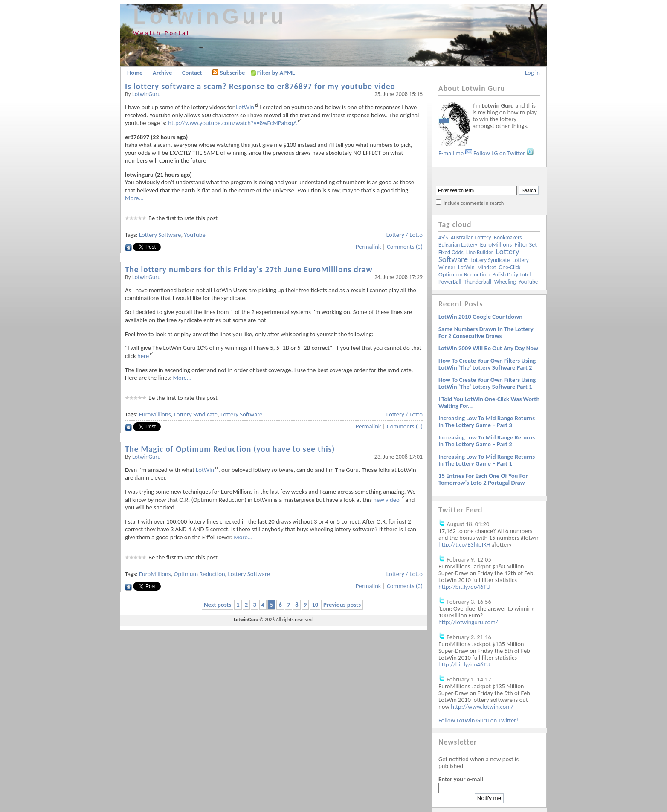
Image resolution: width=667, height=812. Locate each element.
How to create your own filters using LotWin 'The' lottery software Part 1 (487, 383)
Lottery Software (160, 235)
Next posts (217, 605)
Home (135, 73)
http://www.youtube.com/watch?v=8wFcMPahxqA (232, 123)
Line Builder (480, 252)
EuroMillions (155, 414)
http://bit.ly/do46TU (464, 587)
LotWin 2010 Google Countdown (480, 317)
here (143, 356)
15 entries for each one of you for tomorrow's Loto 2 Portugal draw (483, 479)
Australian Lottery (471, 237)
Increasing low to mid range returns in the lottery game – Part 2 (487, 441)
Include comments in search (474, 203)
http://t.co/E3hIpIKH (464, 544)
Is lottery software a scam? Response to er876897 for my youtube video (260, 86)
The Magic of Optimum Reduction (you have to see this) (230, 449)
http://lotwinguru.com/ (468, 622)
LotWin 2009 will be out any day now (488, 348)
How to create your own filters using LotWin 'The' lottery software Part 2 (487, 364)
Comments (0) (405, 247)
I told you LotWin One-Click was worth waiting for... (489, 402)
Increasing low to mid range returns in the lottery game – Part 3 (487, 422)
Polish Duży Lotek (512, 275)
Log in (532, 73)
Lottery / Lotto (405, 235)
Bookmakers (508, 237)
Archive (162, 73)
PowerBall (450, 282)
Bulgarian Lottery (458, 245)
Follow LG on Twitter (503, 153)
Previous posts (342, 605)
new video (386, 500)
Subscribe (229, 73)
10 (315, 605)
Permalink (368, 247)
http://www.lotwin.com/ (482, 707)
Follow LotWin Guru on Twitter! (478, 720)
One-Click (510, 267)
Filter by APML (276, 73)
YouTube (194, 235)
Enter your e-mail (461, 779)
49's (443, 237)
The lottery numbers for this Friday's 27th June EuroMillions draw (249, 269)
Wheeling (505, 282)
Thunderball (478, 282)
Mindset (487, 267)
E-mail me (455, 153)
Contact (192, 73)
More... (134, 198)
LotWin (245, 107)
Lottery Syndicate (195, 414)
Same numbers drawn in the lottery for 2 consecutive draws (486, 332)
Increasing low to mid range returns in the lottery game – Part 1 (487, 460)
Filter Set (526, 244)
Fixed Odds (451, 252)
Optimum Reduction (199, 574)
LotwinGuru (210, 17)
